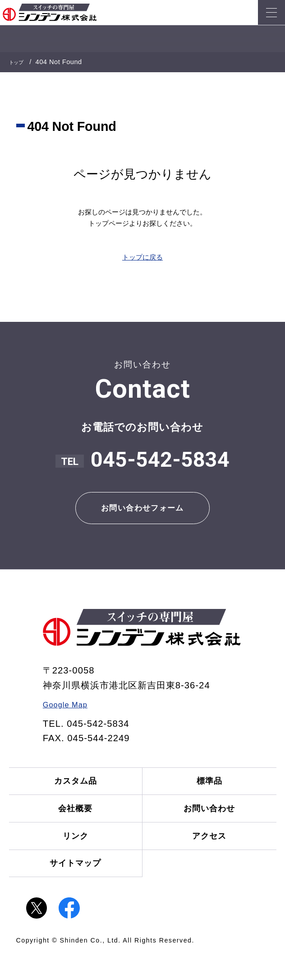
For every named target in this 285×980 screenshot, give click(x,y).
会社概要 (71, 824)
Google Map (70, 711)
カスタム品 (71, 791)
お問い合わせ (214, 824)
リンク (71, 856)
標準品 (214, 791)
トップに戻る (142, 257)
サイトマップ (71, 889)
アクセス (214, 856)
